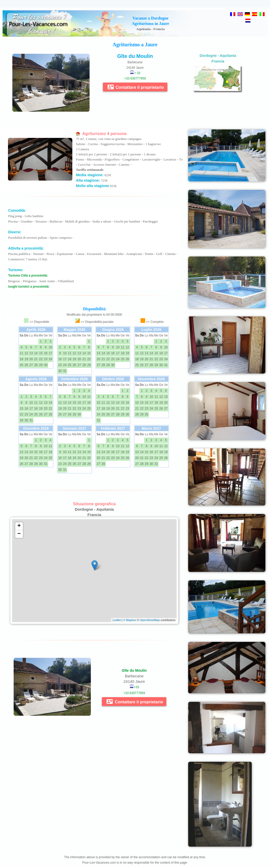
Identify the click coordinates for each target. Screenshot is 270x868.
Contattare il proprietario (136, 87)
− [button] (19, 534)
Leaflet (117, 620)
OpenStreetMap (150, 620)
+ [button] (19, 526)
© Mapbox (130, 620)
